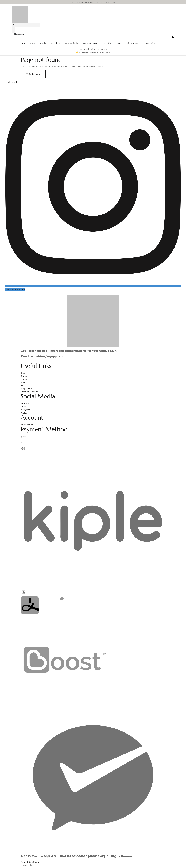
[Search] (13, 30)
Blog (119, 43)
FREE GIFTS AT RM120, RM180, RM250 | (93, 2)
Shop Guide (150, 43)
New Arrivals (72, 43)
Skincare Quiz (133, 43)
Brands (42, 43)
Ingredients (56, 43)
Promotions (107, 43)
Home (22, 43)
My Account (20, 34)
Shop (32, 43)
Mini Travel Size (90, 43)
